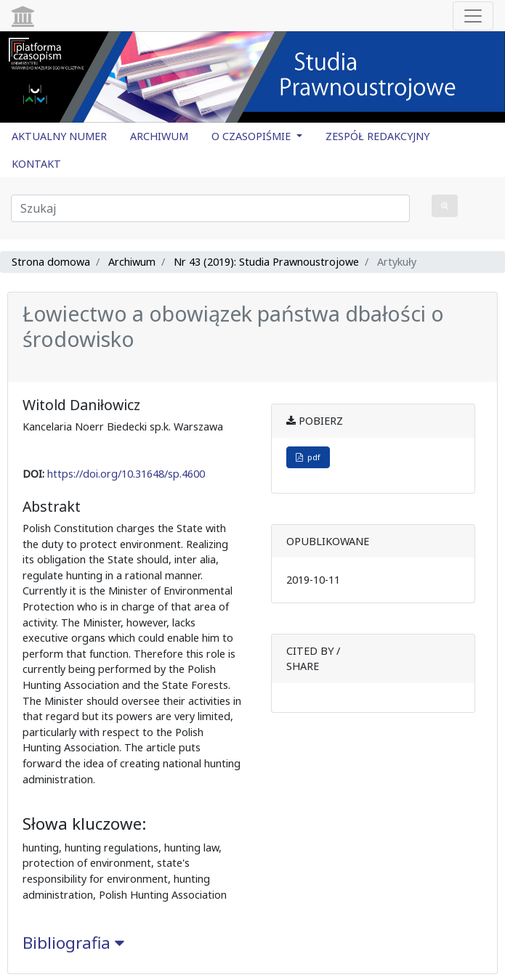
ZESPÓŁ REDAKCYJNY (377, 136)
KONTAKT (36, 164)
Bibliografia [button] (73, 943)
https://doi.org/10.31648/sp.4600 (126, 474)
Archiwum (132, 262)
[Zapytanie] (210, 208)
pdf (308, 457)
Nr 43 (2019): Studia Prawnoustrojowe (266, 262)
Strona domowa (51, 262)
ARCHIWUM (159, 136)
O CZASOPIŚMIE (252, 136)
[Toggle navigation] (473, 16)
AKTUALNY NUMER (59, 136)
